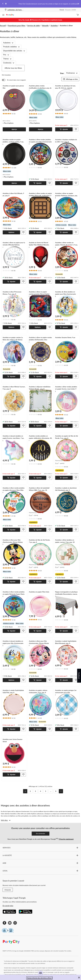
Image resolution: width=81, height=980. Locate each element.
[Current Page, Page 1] (25, 791)
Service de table (34, 25)
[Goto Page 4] (40, 791)
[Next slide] (78, 4)
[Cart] (78, 15)
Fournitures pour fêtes (17, 25)
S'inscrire (8, 890)
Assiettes (54, 25)
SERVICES (40, 848)
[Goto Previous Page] (20, 791)
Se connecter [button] (41, 834)
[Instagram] (15, 923)
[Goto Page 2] (30, 791)
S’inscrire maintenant (66, 839)
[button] (14, 129)
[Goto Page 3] (35, 791)
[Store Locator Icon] (6, 10)
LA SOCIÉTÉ (40, 855)
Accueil (3, 25)
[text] (14, 114)
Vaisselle (45, 25)
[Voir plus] (6, 820)
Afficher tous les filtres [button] (13, 68)
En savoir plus (8, 906)
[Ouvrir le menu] (3, 15)
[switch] (14, 80)
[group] (41, 118)
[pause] (6, 4)
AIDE (40, 863)
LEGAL (40, 871)
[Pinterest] (10, 923)
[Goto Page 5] (46, 791)
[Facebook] (4, 923)
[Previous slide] (3, 4)
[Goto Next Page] (61, 791)
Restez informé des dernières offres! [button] (39, 978)
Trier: (62, 73)
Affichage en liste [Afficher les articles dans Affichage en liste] (70, 79)
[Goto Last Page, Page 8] (56, 791)
